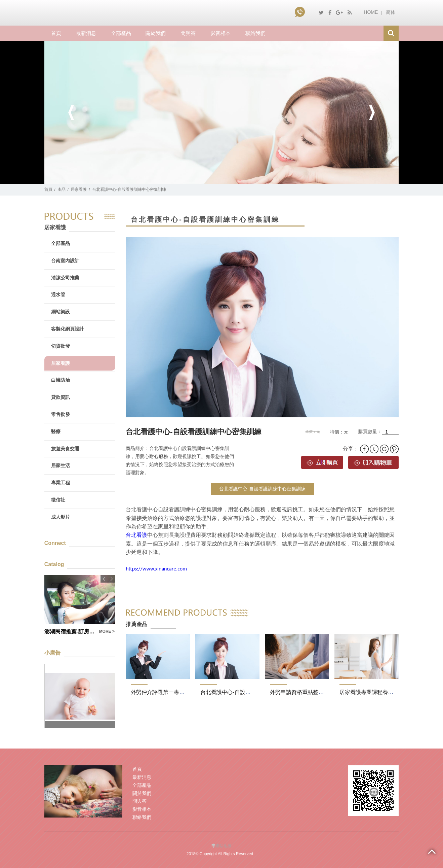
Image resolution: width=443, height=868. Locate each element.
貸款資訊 (61, 397)
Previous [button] (71, 112)
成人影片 (61, 517)
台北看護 (136, 535)
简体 (391, 12)
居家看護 (79, 189)
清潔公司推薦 (65, 278)
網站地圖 (224, 846)
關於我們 (156, 33)
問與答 (188, 33)
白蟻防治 (61, 380)
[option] (221, 112)
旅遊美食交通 (65, 449)
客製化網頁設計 (68, 329)
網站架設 (61, 312)
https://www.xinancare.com (156, 569)
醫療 (56, 431)
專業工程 (61, 483)
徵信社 (58, 500)
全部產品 (121, 33)
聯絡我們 (255, 33)
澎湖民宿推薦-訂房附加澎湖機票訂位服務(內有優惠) (70, 632)
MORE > (107, 631)
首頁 (56, 33)
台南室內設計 (65, 261)
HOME (371, 12)
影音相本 (220, 33)
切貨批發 (61, 346)
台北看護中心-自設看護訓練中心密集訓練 (262, 489)
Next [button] (372, 112)
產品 (62, 189)
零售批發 (61, 414)
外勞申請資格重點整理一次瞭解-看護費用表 (322, 692)
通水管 (58, 294)
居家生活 (61, 465)
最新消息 (86, 33)
